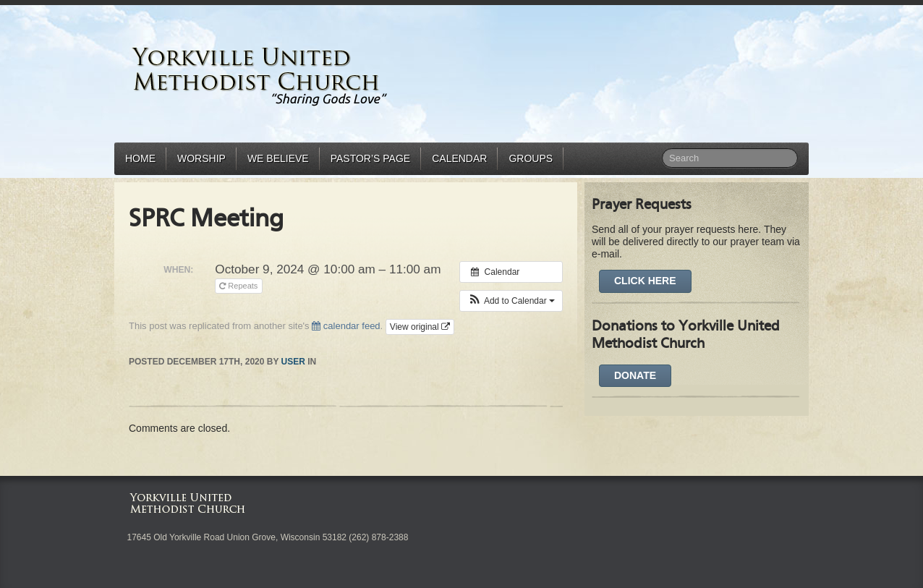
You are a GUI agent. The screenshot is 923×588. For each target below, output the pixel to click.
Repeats (239, 286)
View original (420, 327)
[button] (511, 301)
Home (140, 158)
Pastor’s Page (370, 158)
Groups (531, 158)
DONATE (635, 375)
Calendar (459, 158)
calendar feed (346, 326)
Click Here (645, 281)
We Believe (278, 158)
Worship (201, 158)
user (293, 362)
